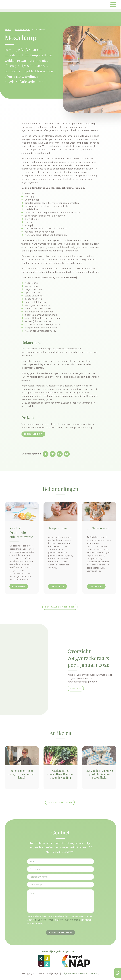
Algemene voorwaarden (75, 973)
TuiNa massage (98, 528)
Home (8, 30)
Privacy (95, 973)
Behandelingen (23, 30)
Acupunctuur (58, 528)
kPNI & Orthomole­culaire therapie (21, 532)
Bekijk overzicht (33, 434)
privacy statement (45, 920)
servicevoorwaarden (69, 920)
